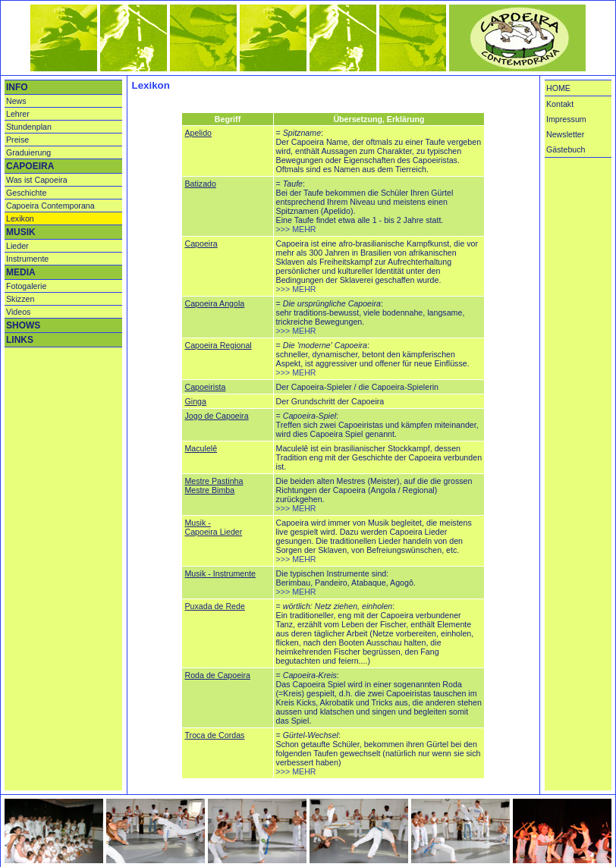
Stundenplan (29, 127)
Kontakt (560, 104)
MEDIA (21, 272)
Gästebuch (566, 149)
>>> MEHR (296, 229)
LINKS (20, 340)
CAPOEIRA (30, 166)
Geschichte (26, 193)
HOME (558, 88)
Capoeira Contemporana (50, 206)
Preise (17, 140)
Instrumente (27, 259)
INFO (17, 87)
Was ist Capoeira (37, 180)
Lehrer (18, 114)
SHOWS (23, 325)
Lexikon (20, 218)
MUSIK (21, 232)
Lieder (17, 246)
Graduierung (28, 152)
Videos (18, 312)
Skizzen (20, 299)
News (16, 101)
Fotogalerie (26, 286)
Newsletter (565, 134)
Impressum (566, 119)
